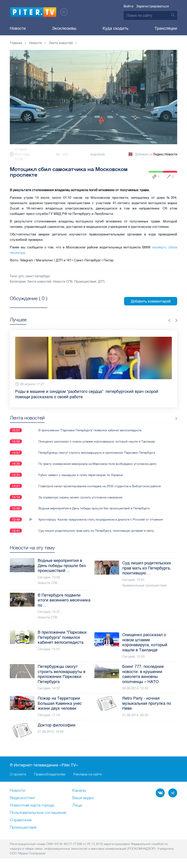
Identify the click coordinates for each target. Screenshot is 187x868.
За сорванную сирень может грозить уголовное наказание (80, 497)
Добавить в (152, 155)
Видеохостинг (23, 798)
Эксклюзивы (64, 28)
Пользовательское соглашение (38, 813)
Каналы (79, 791)
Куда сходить (115, 28)
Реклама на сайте (88, 774)
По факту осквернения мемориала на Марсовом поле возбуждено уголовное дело (97, 464)
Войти (129, 6)
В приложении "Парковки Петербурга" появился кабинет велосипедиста (90, 430)
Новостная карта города (32, 806)
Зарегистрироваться (152, 6)
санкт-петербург (38, 276)
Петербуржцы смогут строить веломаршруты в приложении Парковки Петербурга (97, 453)
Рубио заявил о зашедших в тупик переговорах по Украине (81, 475)
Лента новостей (39, 282)
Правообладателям (50, 774)
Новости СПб (63, 282)
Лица (77, 806)
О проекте (18, 774)
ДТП (101, 282)
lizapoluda (98, 154)
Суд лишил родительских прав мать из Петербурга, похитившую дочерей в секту (96, 531)
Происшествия (85, 282)
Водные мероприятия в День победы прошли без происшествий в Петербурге (94, 508)
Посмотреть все (24, 303)
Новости (18, 28)
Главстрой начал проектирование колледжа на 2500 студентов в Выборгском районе (100, 486)
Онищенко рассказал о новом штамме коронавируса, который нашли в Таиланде (97, 441)
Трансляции (166, 28)
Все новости (163, 419)
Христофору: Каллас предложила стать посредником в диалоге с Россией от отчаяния (101, 520)
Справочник (21, 820)
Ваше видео (83, 798)
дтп (21, 276)
